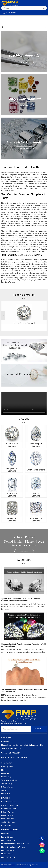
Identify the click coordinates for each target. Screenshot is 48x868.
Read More (27, 551)
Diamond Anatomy (8, 840)
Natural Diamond (7, 815)
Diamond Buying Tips (9, 857)
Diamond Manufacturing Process (13, 847)
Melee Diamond (7, 854)
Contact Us (5, 773)
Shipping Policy (7, 784)
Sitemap (4, 790)
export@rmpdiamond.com (17, 757)
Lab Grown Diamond (9, 809)
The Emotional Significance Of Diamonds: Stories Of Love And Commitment (24, 691)
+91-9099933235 (9, 13)
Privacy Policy (6, 777)
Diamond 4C (6, 834)
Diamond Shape (7, 837)
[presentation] (2, 27)
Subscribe (39, 729)
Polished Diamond (8, 812)
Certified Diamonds (8, 822)
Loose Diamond (7, 825)
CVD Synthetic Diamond (10, 805)
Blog (3, 770)
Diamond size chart (8, 850)
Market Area (6, 794)
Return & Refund (7, 787)
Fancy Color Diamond (9, 819)
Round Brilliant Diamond (10, 802)
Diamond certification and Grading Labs (15, 844)
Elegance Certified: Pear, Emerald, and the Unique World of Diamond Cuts (23, 645)
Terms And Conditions (9, 780)
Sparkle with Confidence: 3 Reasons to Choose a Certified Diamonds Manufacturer (21, 600)
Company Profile (7, 767)
